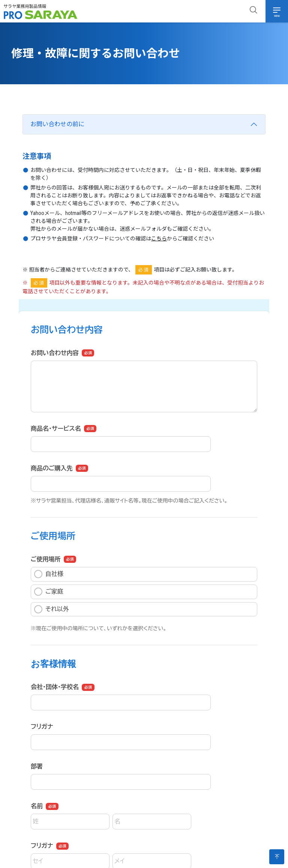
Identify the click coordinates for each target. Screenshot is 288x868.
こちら (159, 239)
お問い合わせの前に (57, 124)
